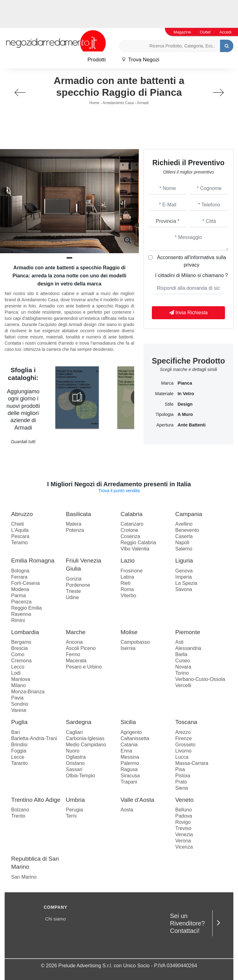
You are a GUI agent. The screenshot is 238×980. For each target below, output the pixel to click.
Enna (126, 751)
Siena (182, 788)
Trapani (129, 782)
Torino (182, 673)
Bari (15, 732)
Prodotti (97, 60)
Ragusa (129, 769)
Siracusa (130, 776)
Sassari (74, 769)
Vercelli (183, 685)
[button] (69, 258)
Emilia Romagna (33, 561)
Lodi (16, 673)
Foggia (19, 751)
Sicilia (128, 722)
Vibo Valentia (135, 549)
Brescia (19, 648)
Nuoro (73, 751)
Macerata (76, 661)
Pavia (17, 698)
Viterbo (128, 596)
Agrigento (131, 732)
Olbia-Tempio (81, 776)
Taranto (19, 763)
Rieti (126, 583)
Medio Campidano (86, 745)
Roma (127, 589)
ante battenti (192, 425)
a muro (185, 414)
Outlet (205, 32)
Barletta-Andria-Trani (34, 738)
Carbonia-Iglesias (85, 738)
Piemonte (188, 632)
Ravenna (21, 614)
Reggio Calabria (138, 543)
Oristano (75, 763)
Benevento (187, 530)
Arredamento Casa (118, 103)
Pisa (180, 769)
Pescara (20, 536)
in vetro (186, 394)
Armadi (143, 103)
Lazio (128, 561)
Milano (18, 685)
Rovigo (183, 822)
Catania (129, 745)
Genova (184, 571)
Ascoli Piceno (81, 648)
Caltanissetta (135, 738)
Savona (184, 589)
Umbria (75, 800)
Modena (20, 589)
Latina (127, 577)
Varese (19, 710)
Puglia (19, 722)
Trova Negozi (141, 60)
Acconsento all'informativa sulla (192, 261)
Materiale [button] (164, 394)
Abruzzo (22, 514)
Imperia (184, 577)
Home (95, 103)
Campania (189, 514)
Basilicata (79, 514)
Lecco (18, 667)
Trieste (73, 591)
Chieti (18, 524)
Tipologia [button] (165, 414)
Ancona (74, 642)
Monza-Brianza (28, 692)
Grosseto (185, 745)
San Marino (24, 877)
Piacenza (21, 602)
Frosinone (132, 571)
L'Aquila (20, 530)
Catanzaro (132, 524)
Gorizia (74, 579)
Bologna (20, 571)
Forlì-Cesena (25, 583)
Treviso (183, 828)
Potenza (75, 530)
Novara (183, 667)
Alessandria (188, 648)
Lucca (182, 757)
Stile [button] (169, 404)
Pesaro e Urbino (84, 667)
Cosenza (130, 536)
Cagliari (74, 732)
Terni (71, 816)
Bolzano (20, 810)
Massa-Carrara (192, 763)
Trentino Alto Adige (36, 800)
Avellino (184, 524)
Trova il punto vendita (119, 491)
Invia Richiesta (189, 313)
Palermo (130, 763)
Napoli (182, 543)
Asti (180, 642)
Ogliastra (76, 757)
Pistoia (183, 776)
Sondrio (20, 704)
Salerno (184, 549)
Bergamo (21, 642)
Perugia (75, 810)
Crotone (129, 530)
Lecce (18, 757)
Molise (129, 632)
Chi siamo (56, 919)
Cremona (21, 661)
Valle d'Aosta (137, 800)
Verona (183, 841)
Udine (73, 597)
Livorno (183, 751)
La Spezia (186, 583)
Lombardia (25, 632)
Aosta (127, 810)
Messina (130, 757)
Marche (76, 632)
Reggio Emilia (26, 608)
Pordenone (78, 585)
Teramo (19, 543)
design (185, 404)
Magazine (182, 32)
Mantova (21, 679)
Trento (18, 816)
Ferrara (19, 577)
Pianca (185, 383)
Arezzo (183, 732)
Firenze (184, 738)
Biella (181, 654)
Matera (74, 524)
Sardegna (79, 722)
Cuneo (183, 661)
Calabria (132, 514)
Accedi (225, 32)
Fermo (73, 654)
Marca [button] (167, 383)
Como (18, 654)
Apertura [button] (165, 425)
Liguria (184, 561)
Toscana (186, 722)
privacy (192, 265)
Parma (18, 596)
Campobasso (135, 642)
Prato (181, 782)
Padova (184, 816)
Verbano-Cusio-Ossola (200, 679)
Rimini (18, 620)
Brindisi (19, 745)
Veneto (185, 800)
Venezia (184, 834)
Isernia (128, 648)
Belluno (184, 810)
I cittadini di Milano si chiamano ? (192, 275)
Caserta (184, 536)
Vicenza (184, 847)
